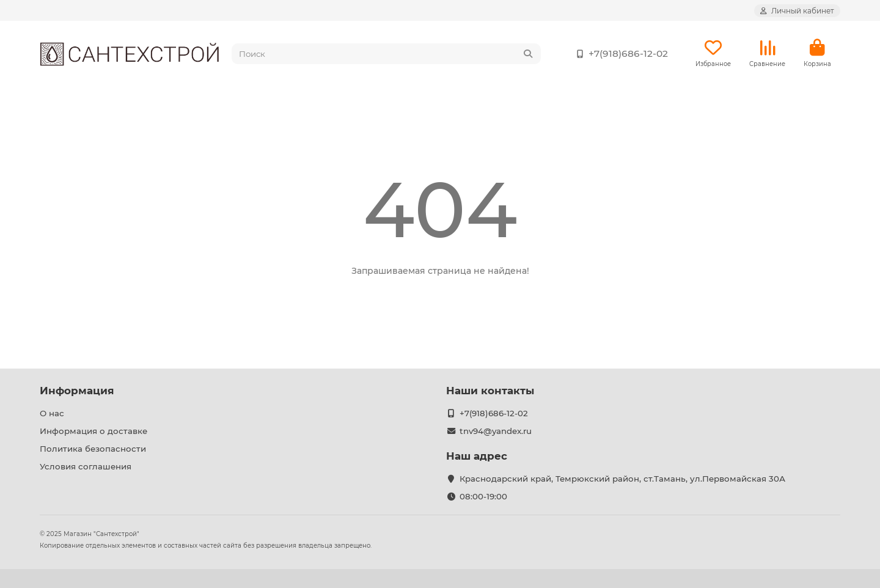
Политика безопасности (93, 449)
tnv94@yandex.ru (496, 431)
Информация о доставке (94, 431)
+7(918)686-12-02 (620, 54)
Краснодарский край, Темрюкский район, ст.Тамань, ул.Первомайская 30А (622, 479)
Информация (77, 391)
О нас (52, 413)
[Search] (386, 54)
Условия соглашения (86, 466)
